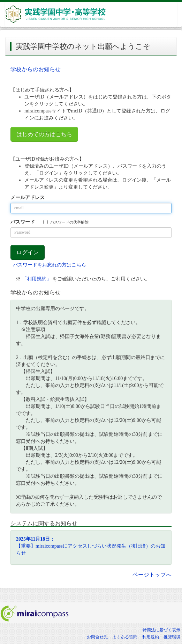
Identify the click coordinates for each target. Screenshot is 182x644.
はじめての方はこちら (44, 134)
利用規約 (151, 637)
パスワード (23, 222)
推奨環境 (172, 637)
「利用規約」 (37, 279)
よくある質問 (125, 637)
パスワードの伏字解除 (66, 222)
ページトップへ (152, 575)
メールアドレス (28, 197)
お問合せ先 (97, 637)
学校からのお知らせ (36, 69)
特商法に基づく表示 (161, 630)
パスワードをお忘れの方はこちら (50, 265)
